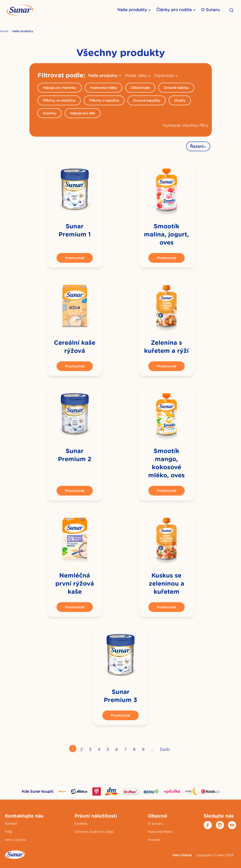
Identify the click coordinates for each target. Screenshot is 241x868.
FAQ (9, 832)
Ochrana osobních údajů (94, 832)
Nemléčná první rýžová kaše (75, 583)
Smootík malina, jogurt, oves (166, 234)
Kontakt (11, 823)
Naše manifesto (160, 832)
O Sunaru (210, 10)
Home (4, 31)
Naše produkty (132, 10)
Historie (154, 840)
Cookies (81, 823)
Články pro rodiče (174, 10)
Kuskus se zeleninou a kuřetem (167, 583)
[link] (75, 190)
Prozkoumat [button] (75, 258)
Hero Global (182, 855)
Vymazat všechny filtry (186, 125)
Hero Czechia (15, 840)
